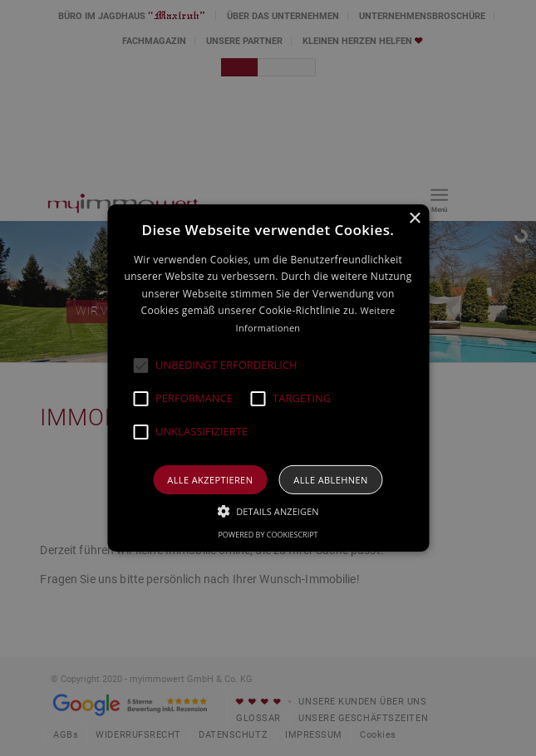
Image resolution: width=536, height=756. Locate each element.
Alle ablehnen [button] (330, 480)
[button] (140, 366)
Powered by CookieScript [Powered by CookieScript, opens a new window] (268, 535)
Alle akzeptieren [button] (210, 480)
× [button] (414, 219)
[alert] (268, 378)
